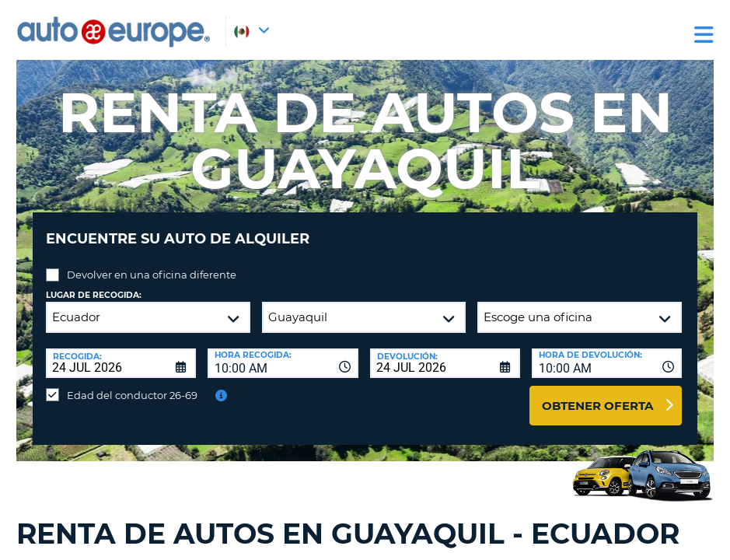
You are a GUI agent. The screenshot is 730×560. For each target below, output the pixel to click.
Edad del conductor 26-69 (132, 383)
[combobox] (283, 352)
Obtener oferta (597, 394)
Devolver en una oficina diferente (152, 263)
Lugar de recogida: (94, 283)
